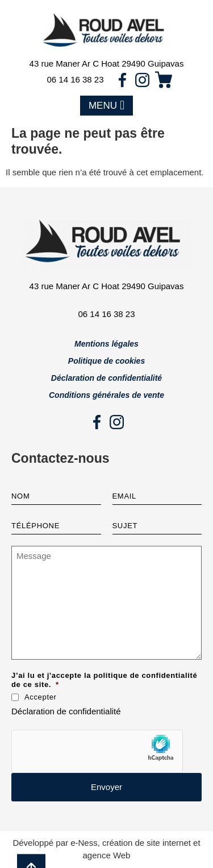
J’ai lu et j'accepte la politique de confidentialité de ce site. (104, 680)
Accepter (41, 697)
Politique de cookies (106, 361)
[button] (106, 106)
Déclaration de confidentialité (106, 378)
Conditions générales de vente (106, 395)
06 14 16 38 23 (75, 79)
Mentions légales (106, 344)
